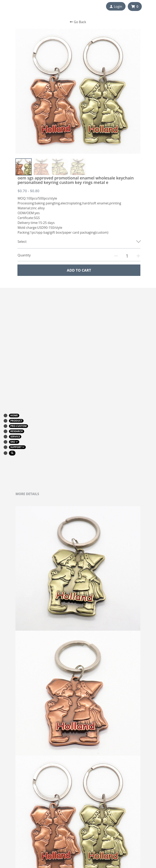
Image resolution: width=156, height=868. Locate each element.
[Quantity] (127, 256)
